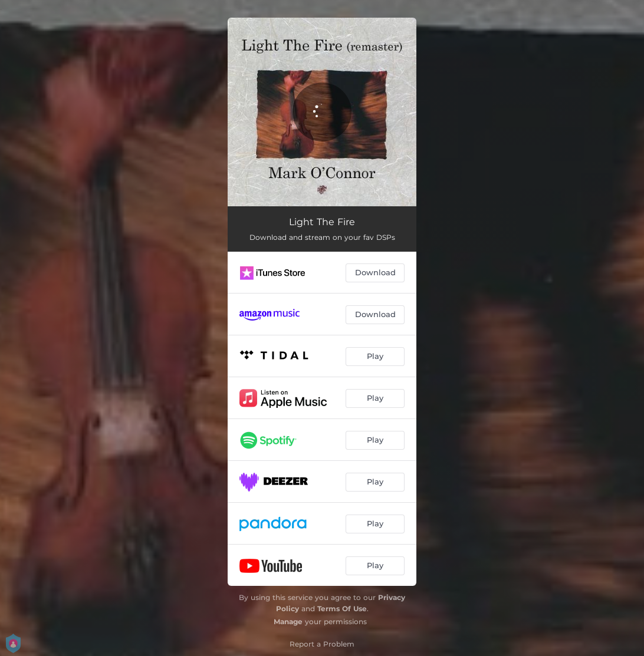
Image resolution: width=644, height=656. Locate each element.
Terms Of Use (342, 609)
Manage (288, 622)
